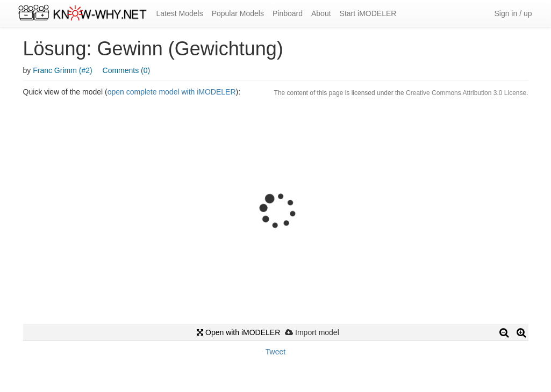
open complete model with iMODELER (172, 92)
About (321, 13)
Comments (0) (127, 70)
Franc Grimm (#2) (62, 70)
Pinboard (288, 13)
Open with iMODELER (238, 332)
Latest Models (180, 13)
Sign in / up (513, 13)
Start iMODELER (368, 13)
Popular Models (238, 13)
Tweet (275, 352)
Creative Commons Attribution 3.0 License (466, 93)
